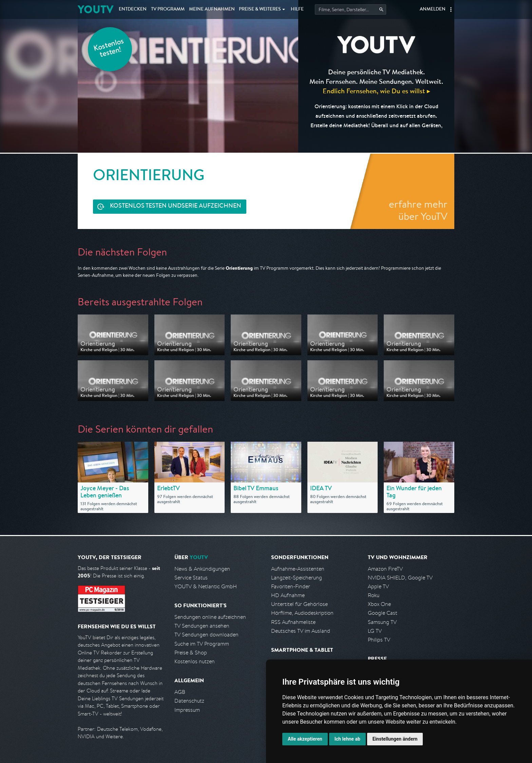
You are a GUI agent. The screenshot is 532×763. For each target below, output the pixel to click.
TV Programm (168, 9)
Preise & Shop (191, 653)
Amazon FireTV (385, 569)
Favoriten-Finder (291, 586)
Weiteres (260, 9)
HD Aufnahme (288, 595)
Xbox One (379, 604)
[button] (451, 9)
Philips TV (379, 640)
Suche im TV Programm (202, 644)
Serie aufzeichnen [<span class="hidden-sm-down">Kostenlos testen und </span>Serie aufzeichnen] (176, 206)
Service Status (191, 578)
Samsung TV (382, 622)
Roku (374, 595)
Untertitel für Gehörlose (299, 604)
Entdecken (133, 9)
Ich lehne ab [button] (347, 739)
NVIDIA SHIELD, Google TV (400, 578)
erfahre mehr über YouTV (418, 210)
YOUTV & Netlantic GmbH (206, 586)
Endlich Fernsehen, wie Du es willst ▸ (376, 91)
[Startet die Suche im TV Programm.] (350, 9)
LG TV (375, 631)
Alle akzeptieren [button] (305, 739)
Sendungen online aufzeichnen (210, 617)
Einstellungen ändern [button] (395, 739)
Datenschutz (189, 701)
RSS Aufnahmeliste (293, 622)
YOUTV (96, 9)
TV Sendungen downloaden (206, 635)
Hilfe (297, 9)
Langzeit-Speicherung (297, 578)
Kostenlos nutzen (195, 661)
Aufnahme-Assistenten (298, 569)
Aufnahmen (212, 9)
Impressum (187, 710)
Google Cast (383, 613)
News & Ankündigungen (202, 569)
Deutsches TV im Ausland (301, 631)
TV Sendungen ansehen (202, 626)
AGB (180, 692)
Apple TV (378, 586)
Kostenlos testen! (109, 49)
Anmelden (433, 9)
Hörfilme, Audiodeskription (302, 613)
